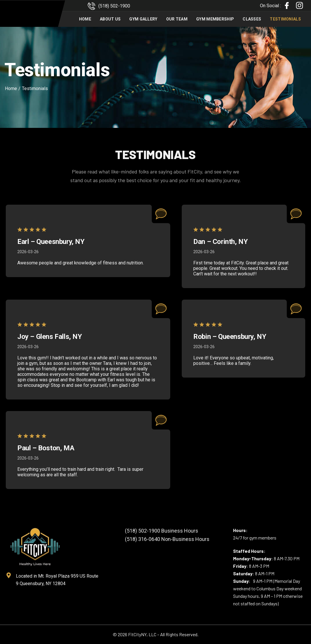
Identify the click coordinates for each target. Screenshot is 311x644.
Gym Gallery (143, 19)
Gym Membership (215, 19)
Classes (252, 19)
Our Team (177, 19)
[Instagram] (299, 5)
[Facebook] (287, 6)
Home (85, 19)
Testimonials (285, 19)
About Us (110, 19)
